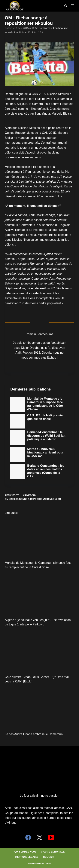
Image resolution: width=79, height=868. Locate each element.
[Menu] (73, 6)
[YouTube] (51, 837)
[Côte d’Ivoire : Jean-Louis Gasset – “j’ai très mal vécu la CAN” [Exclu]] (39, 652)
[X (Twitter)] (40, 837)
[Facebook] (28, 837)
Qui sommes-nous (25, 852)
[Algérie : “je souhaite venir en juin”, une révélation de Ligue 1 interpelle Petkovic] (39, 595)
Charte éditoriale (53, 852)
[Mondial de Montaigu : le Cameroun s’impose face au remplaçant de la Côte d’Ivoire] (39, 537)
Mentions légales (27, 857)
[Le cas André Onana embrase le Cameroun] (39, 709)
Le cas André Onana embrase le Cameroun (34, 734)
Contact (49, 857)
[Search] (66, 6)
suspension (47, 225)
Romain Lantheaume (56, 28)
